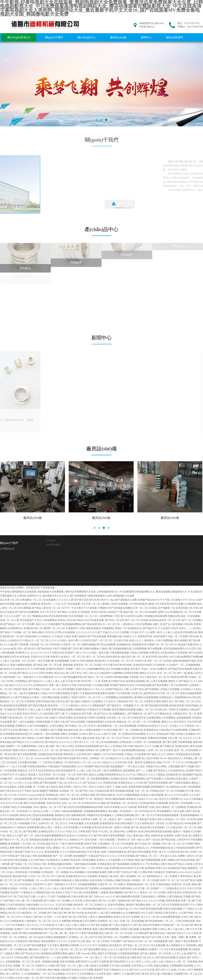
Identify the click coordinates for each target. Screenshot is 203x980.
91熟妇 (52, 966)
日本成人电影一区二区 (27, 978)
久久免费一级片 (154, 632)
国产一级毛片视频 (41, 661)
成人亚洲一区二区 (9, 600)
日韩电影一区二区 (99, 758)
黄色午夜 (67, 917)
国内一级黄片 (114, 974)
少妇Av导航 (178, 811)
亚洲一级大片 (159, 852)
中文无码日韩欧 (110, 730)
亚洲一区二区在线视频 (132, 921)
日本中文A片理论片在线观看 (60, 632)
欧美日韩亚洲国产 (124, 823)
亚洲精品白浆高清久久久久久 (153, 726)
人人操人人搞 (84, 771)
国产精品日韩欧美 (38, 706)
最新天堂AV (52, 844)
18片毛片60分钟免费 (113, 754)
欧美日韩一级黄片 (112, 827)
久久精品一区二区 (66, 775)
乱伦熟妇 (181, 958)
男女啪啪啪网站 (137, 779)
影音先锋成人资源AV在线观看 (90, 718)
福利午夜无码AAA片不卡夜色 (16, 791)
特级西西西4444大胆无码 (187, 697)
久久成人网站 (31, 783)
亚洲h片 (171, 754)
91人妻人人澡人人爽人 (67, 925)
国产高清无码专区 (60, 738)
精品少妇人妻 (61, 673)
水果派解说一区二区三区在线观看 (38, 600)
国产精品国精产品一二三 (43, 958)
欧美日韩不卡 (101, 600)
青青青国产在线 (146, 807)
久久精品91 (21, 775)
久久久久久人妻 (65, 600)
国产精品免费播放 (37, 945)
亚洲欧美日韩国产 (55, 669)
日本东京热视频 (126, 856)
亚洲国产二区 (21, 929)
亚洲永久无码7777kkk (67, 893)
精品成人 (33, 775)
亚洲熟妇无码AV (119, 779)
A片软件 (83, 734)
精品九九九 (144, 848)
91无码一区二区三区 (39, 876)
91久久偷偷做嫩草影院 (93, 669)
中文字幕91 (53, 945)
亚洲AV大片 (6, 897)
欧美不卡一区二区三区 (172, 880)
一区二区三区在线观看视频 (104, 742)
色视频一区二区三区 (24, 966)
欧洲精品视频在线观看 (60, 864)
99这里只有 (141, 661)
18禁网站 (161, 897)
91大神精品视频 (101, 685)
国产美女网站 (30, 832)
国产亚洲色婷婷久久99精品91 (35, 636)
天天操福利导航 (147, 803)
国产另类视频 (33, 819)
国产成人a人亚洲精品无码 (113, 746)
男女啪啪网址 (164, 811)
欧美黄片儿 (26, 811)
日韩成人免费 (7, 848)
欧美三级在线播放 (191, 787)
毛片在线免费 (158, 945)
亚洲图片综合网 (73, 929)
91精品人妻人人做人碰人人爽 (174, 929)
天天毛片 (22, 795)
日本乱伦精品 (91, 901)
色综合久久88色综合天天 (16, 669)
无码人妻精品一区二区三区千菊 (50, 807)
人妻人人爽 (82, 966)
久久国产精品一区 (188, 913)
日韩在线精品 (148, 897)
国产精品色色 (44, 649)
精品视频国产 (117, 767)
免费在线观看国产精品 (184, 661)
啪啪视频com (118, 913)
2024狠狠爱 (190, 604)
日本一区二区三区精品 (145, 608)
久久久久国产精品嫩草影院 (68, 677)
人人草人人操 (179, 953)
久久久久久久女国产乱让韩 (122, 848)
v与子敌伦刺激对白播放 (141, 604)
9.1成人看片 (104, 913)
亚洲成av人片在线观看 (108, 860)
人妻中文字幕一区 (111, 734)
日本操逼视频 (25, 807)
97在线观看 (181, 653)
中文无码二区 (105, 832)
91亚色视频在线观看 (96, 872)
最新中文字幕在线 (107, 953)
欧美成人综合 (65, 620)
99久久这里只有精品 (152, 913)
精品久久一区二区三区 (37, 640)
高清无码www (139, 966)
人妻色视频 (174, 767)
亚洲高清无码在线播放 (134, 734)
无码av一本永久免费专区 (154, 669)
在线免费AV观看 (149, 929)
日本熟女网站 (167, 653)
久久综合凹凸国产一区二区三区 (96, 640)
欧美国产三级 (72, 653)
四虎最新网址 (126, 697)
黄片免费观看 (155, 649)
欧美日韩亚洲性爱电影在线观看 (155, 832)
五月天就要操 (142, 823)
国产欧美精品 (140, 738)
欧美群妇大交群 (52, 771)
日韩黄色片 (159, 872)
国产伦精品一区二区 (146, 856)
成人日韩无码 (80, 917)
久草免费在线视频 (27, 762)
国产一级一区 (142, 815)
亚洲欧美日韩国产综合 (113, 681)
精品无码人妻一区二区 (133, 657)
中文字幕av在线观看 (120, 966)
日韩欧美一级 (25, 937)
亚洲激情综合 (15, 628)
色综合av (38, 811)
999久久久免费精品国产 (94, 706)
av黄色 (14, 933)
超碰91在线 (21, 604)
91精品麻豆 (167, 974)
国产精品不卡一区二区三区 (14, 840)
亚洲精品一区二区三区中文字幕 (85, 937)
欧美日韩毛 (152, 657)
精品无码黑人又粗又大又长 (73, 787)
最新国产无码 (101, 970)
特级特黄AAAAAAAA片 (179, 872)
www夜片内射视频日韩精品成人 (57, 880)
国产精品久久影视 (183, 864)
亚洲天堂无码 (174, 893)
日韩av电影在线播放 (90, 628)
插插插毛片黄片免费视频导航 (70, 815)
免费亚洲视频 (88, 645)
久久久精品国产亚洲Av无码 (147, 819)
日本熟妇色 (47, 872)
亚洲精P (136, 917)
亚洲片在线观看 (119, 604)
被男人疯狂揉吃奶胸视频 (106, 929)
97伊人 (34, 823)
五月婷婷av (186, 689)
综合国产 (15, 893)
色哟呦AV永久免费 (95, 750)
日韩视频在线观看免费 (155, 616)
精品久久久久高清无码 (115, 762)
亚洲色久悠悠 (88, 795)
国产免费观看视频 (151, 860)
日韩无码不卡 (40, 884)
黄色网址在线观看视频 (146, 697)
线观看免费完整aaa (37, 827)
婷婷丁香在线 (193, 811)
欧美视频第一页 (16, 844)
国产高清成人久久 (93, 783)
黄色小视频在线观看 (21, 665)
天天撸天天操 (58, 722)
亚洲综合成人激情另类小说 (132, 958)
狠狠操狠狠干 (61, 937)
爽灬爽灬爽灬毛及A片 (66, 933)
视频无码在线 (123, 880)
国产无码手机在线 (54, 929)
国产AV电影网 (101, 962)
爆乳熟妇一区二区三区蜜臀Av (34, 730)
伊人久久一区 (148, 917)
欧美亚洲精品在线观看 (123, 710)
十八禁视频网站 (110, 697)
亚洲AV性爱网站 (116, 905)
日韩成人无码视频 (170, 689)
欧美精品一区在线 (18, 888)
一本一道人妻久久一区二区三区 (100, 958)
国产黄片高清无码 (84, 600)
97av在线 (172, 970)
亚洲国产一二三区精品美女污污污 (168, 888)
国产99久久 (136, 970)
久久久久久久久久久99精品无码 (47, 653)
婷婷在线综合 (113, 657)
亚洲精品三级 (105, 876)
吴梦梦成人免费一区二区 (94, 819)
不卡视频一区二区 (21, 632)
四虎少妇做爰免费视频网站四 (50, 836)
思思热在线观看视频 (43, 815)
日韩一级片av (138, 840)
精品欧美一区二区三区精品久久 (90, 905)
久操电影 (134, 677)
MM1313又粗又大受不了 (102, 787)
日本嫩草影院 (133, 913)
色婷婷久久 (41, 966)
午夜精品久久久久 (119, 970)
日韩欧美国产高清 (88, 832)
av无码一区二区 (154, 750)
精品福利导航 (20, 876)
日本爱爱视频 (140, 649)
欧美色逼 (25, 657)
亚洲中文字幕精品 (178, 710)
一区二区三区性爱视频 (62, 689)
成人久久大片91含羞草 (176, 795)
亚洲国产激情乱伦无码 (122, 685)
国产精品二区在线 (67, 612)
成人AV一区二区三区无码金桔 (16, 884)
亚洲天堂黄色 (66, 718)
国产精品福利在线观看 (157, 706)
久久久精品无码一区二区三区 (181, 827)
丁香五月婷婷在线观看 (71, 844)
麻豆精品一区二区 (71, 909)
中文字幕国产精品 (130, 860)
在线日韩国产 (160, 636)
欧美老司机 (91, 913)
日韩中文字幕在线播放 (82, 661)
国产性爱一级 (89, 714)
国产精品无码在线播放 (139, 852)
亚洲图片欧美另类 (38, 909)
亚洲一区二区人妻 (9, 620)
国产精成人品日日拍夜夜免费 (88, 620)
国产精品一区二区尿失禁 (33, 970)
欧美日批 (97, 827)
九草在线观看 (91, 823)
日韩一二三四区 (52, 811)
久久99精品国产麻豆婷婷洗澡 (149, 933)
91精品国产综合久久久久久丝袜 (182, 933)
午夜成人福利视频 (139, 653)
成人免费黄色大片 (176, 945)
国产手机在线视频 (97, 636)
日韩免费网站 (50, 620)
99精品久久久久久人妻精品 (151, 775)
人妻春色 (104, 893)
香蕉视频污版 (114, 636)
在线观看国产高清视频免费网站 (65, 624)
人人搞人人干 (43, 897)
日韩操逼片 (64, 799)
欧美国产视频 (10, 750)
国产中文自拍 (10, 730)
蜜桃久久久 (167, 722)
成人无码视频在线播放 (118, 669)
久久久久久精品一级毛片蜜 (64, 640)
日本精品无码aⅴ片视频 (94, 803)
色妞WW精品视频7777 (175, 909)
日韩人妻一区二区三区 (173, 844)
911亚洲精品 (102, 945)
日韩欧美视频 (42, 722)
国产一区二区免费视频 (148, 722)
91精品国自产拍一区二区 (129, 701)
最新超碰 (68, 665)
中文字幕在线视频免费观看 (165, 815)
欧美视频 (8, 929)
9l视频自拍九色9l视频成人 (100, 815)
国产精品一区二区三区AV (136, 945)
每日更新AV (116, 945)
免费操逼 (87, 929)
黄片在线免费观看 (88, 893)
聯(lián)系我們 (174, 37)
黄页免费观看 (191, 941)
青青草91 (55, 657)
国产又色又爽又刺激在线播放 (83, 649)
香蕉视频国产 (158, 787)
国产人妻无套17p (159, 823)
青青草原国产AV (80, 799)
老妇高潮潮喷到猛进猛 (133, 750)
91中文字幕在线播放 (59, 693)
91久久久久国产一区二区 (17, 616)
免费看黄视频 (28, 746)
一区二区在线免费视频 (125, 726)
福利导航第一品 (12, 677)
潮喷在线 (33, 949)
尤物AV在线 (181, 836)
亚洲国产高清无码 (71, 860)
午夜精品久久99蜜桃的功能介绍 (38, 893)
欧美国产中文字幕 (134, 868)
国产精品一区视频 (65, 779)
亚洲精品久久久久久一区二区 (43, 750)
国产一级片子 (113, 750)
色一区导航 (39, 787)
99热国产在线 (20, 689)
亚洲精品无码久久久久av (51, 832)
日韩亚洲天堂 (139, 718)
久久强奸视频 (38, 669)
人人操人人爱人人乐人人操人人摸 (46, 888)
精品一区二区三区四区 (98, 941)
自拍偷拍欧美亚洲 (110, 888)
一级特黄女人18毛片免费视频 (136, 624)
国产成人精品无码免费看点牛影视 (151, 925)
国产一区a (49, 933)
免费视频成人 (120, 714)
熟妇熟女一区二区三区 (12, 701)
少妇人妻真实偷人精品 (138, 836)
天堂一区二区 (142, 791)
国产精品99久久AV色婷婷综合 (169, 771)
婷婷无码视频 (67, 962)
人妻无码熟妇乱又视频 (178, 897)
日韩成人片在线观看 (135, 754)
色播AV (122, 884)
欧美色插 (58, 754)
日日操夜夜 (159, 665)
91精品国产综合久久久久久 (103, 856)
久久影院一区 (139, 742)
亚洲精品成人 (166, 697)
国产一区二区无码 (95, 657)
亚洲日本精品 (42, 701)
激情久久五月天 (148, 673)
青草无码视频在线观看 (122, 791)
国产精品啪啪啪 (121, 864)
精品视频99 (188, 775)
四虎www (85, 925)
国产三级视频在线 (61, 897)
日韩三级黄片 (51, 718)
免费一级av (55, 685)
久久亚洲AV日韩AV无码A (172, 628)
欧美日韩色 (96, 880)
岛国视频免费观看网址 (95, 811)
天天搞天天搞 (121, 640)
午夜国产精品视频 (88, 933)
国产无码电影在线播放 (120, 608)
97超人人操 (34, 710)
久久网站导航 (145, 872)
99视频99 (103, 608)
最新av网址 (38, 632)
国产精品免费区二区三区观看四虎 (170, 685)
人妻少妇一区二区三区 (71, 949)
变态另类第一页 (47, 775)
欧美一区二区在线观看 (186, 750)
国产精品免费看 (92, 949)
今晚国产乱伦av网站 (156, 767)
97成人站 (62, 783)
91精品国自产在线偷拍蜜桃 (174, 730)
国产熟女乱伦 (28, 953)
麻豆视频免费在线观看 (128, 897)
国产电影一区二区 (66, 966)
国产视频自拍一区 (137, 714)
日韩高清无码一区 (192, 893)
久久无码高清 (47, 925)
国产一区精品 (125, 819)
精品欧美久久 (102, 661)
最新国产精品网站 (136, 905)
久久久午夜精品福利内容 (73, 852)
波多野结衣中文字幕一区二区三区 (161, 693)
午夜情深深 (21, 941)
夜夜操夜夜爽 (52, 852)
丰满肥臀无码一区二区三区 (188, 974)
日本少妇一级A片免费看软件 (107, 771)
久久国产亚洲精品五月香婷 (25, 697)
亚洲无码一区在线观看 (181, 803)
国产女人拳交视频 (173, 624)
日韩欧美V (132, 832)
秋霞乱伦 (22, 771)
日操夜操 (46, 819)
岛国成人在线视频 (99, 966)
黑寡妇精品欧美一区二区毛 (141, 884)
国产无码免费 (21, 645)
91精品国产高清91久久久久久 (28, 852)
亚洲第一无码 (73, 669)
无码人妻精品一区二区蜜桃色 (171, 807)
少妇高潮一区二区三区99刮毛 (45, 645)
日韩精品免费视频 (124, 815)
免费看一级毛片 (186, 856)
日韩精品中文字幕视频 (99, 710)
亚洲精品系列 (104, 864)
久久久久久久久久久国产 (89, 632)
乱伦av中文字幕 (14, 803)
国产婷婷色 (28, 738)
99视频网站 (108, 628)
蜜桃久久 (173, 681)
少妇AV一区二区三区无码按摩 (59, 868)
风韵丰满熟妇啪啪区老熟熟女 (120, 799)
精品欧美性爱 (177, 706)
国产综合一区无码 (114, 620)
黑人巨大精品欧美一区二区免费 (29, 913)
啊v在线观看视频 (60, 661)
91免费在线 (34, 604)
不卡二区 (139, 706)
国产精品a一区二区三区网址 (98, 677)
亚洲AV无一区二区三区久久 (53, 823)
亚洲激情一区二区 (136, 876)
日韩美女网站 (22, 958)
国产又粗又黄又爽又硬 (59, 913)
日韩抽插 (29, 701)
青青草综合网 (22, 848)
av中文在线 (76, 901)
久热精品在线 (102, 791)
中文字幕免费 (122, 693)
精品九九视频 (96, 775)
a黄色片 (112, 819)
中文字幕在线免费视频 (176, 949)
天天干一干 (169, 762)
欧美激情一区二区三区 (122, 661)
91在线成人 (168, 819)
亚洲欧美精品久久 (85, 689)
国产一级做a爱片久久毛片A (62, 884)
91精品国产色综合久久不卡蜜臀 (77, 970)
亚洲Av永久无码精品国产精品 (171, 868)
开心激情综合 (173, 787)
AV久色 (12, 795)
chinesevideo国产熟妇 (45, 758)
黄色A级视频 (181, 640)
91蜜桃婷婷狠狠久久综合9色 (101, 722)
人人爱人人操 (7, 661)
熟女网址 (164, 657)
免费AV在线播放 (69, 734)
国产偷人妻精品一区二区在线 (155, 953)
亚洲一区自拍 (35, 718)
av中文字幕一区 (141, 888)
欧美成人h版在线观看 (152, 795)
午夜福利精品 (36, 929)
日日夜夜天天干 (179, 600)
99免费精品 (21, 681)
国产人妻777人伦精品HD (68, 714)
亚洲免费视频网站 (190, 815)
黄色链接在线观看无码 (41, 840)
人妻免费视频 (105, 616)
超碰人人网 (74, 953)
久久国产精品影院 (15, 905)
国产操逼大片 (35, 681)
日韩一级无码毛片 (27, 649)
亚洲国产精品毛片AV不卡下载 (154, 600)
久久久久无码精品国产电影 (161, 734)
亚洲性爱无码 (117, 868)
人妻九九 (93, 917)
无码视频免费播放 (87, 884)
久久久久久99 (87, 945)
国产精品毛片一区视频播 (120, 706)
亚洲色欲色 (125, 742)
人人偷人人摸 (170, 632)
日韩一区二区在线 (35, 844)
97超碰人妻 (106, 649)
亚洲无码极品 (192, 706)
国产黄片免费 (170, 742)
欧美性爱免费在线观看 (102, 693)
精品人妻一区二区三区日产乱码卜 (114, 738)
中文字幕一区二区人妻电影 (96, 604)
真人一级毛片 (55, 827)
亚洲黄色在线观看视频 (87, 746)
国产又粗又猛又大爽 (26, 856)
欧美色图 (52, 799)
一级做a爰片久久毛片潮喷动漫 (37, 677)
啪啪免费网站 (106, 917)
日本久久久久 (75, 783)
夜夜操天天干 (77, 840)
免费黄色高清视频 (157, 738)
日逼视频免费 (160, 941)
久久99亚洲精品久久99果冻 (91, 974)
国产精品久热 (67, 750)
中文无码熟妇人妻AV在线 (159, 864)
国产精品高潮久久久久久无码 (125, 962)
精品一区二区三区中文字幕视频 (163, 905)
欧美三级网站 (168, 860)
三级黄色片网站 (12, 953)
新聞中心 (146, 37)
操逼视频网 (129, 771)
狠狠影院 (192, 868)
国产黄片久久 (61, 840)
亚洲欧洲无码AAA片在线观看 (81, 876)
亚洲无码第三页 (184, 608)
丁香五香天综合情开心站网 (128, 616)
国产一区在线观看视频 (20, 779)
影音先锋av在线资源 (19, 868)
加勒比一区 (121, 628)
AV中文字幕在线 (71, 819)
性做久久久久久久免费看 (116, 632)
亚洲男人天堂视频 (80, 693)
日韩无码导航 (84, 685)
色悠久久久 (135, 640)
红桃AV (23, 750)
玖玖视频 (72, 978)
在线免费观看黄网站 (97, 848)
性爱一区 (186, 901)
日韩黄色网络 (88, 860)
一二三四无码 (193, 628)
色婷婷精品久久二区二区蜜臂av (163, 876)
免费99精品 (126, 888)
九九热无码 (80, 754)
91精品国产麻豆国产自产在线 (146, 937)
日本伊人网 (187, 917)
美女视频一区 (115, 811)
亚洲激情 (169, 836)
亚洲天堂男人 (171, 913)
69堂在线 (188, 624)
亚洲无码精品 (163, 884)
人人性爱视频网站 (31, 974)
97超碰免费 (37, 901)
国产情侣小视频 (193, 880)
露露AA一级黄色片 (183, 832)
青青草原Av (186, 876)
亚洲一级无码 (135, 762)
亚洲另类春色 (173, 901)
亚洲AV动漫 (102, 868)
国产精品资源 (168, 840)
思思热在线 (21, 872)
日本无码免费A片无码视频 (77, 827)
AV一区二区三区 (111, 624)
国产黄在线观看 (48, 783)
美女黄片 (135, 669)
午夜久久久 (71, 832)
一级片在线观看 (106, 840)
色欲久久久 (41, 624)
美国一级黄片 (175, 941)
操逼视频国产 (80, 856)
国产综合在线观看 (106, 645)
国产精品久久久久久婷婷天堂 (28, 742)
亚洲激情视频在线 (122, 649)
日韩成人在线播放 (186, 734)
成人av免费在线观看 (90, 730)
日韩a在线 (194, 636)
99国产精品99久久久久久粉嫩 (143, 746)
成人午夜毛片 (13, 974)
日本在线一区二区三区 (118, 718)
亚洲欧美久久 (22, 653)
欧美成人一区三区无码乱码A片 (140, 811)
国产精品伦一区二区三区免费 (19, 624)
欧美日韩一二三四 (91, 681)
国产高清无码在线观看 (156, 783)
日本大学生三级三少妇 (81, 673)
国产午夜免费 (154, 779)
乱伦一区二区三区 (167, 673)
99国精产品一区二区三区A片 (162, 645)
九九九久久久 (190, 738)
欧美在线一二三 (57, 706)
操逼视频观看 (45, 856)
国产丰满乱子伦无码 (39, 689)
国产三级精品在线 (121, 901)
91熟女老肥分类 (80, 897)
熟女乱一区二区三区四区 (153, 893)
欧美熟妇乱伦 (135, 628)
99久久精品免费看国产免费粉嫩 (186, 657)
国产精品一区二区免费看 (116, 937)
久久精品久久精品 (61, 636)
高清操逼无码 (139, 645)
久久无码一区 (183, 819)
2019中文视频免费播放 (128, 795)
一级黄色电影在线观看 (84, 864)
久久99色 (138, 783)
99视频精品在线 (39, 616)
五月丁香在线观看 (71, 604)
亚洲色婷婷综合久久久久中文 (120, 775)
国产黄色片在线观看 (44, 779)
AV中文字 (71, 974)
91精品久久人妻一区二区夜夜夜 (181, 962)
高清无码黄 (91, 840)
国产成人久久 (81, 742)
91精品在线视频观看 (72, 811)
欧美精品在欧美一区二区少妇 (165, 620)
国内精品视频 (121, 677)
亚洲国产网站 (193, 844)
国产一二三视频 (144, 771)
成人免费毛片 (195, 836)
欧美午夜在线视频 (18, 860)
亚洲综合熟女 (182, 746)
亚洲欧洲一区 (60, 762)
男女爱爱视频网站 (100, 779)
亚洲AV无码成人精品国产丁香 (107, 612)
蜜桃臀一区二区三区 (54, 628)
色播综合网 (174, 616)
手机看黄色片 (53, 860)
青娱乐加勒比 (82, 880)
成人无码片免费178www (154, 758)
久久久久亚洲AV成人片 (120, 909)
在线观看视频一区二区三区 (20, 962)
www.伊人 (97, 762)
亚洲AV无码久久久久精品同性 (38, 714)
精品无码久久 (175, 758)
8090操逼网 (190, 823)
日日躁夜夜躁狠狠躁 (128, 953)
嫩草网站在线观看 (70, 945)
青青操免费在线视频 (139, 787)
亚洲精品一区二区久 (108, 921)
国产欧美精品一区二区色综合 (122, 803)
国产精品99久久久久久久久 (59, 742)
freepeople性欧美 (36, 795)
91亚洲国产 (117, 941)
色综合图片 (54, 909)
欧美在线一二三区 (51, 604)
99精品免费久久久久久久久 (40, 905)
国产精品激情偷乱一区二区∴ (160, 921)
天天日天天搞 (35, 771)
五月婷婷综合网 (175, 677)
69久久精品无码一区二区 (153, 677)
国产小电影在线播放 (179, 783)
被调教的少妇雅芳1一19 (150, 949)
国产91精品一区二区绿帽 (57, 901)
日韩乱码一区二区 (107, 884)
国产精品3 (5, 632)
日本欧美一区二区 (71, 645)
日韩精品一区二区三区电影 (145, 880)
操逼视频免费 (184, 718)
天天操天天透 (73, 681)
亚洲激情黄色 (107, 823)
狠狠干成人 (168, 701)
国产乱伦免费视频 (29, 612)
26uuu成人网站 (89, 953)
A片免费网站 (169, 718)
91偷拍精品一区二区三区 (38, 921)
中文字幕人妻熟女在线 (82, 738)
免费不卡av (164, 612)
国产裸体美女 (20, 710)
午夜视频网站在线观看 (181, 966)
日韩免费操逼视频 (119, 653)
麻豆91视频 (57, 730)
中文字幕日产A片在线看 (84, 608)
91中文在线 (148, 970)
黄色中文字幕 (69, 685)
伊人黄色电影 (38, 848)
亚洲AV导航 (91, 844)
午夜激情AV (72, 628)
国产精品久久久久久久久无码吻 (148, 901)
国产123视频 (187, 767)
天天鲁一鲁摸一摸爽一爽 (175, 937)
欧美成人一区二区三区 (73, 657)
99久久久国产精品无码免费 (161, 958)
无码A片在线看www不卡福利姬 (120, 807)
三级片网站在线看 (50, 697)
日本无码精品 (57, 726)
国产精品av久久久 (156, 754)
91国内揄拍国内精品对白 (94, 909)
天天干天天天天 (48, 612)
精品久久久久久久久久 (21, 685)
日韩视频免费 (154, 742)
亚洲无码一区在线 (181, 884)
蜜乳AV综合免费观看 (34, 803)
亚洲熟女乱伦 (125, 783)
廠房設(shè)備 (118, 37)
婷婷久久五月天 (122, 917)
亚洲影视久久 (137, 864)
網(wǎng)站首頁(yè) (19, 37)
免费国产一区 (13, 746)
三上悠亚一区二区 (48, 949)
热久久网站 (68, 746)
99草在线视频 (76, 823)
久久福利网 (128, 974)
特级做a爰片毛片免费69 (84, 921)
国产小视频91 (94, 754)
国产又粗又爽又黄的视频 (53, 978)
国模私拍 (20, 819)
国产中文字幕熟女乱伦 (160, 714)
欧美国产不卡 (187, 905)
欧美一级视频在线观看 (47, 962)
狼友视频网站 (117, 893)
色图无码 (154, 653)
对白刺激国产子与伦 (31, 620)
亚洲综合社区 (41, 685)
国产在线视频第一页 (28, 880)
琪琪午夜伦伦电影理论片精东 (73, 758)
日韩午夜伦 (82, 775)
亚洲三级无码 (142, 974)
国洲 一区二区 (23, 661)
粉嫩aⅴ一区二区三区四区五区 (152, 710)
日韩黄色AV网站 (152, 701)
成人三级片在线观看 (157, 681)
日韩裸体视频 (185, 742)
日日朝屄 (22, 909)
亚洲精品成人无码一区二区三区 (63, 795)
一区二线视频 (61, 872)
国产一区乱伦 (153, 840)
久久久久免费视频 (61, 921)
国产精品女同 (176, 823)
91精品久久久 (130, 636)
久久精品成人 (73, 706)
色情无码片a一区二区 (79, 762)
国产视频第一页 (166, 608)
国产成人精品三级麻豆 (78, 701)
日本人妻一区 (22, 901)
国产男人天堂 (86, 791)
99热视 (126, 827)
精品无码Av (76, 958)
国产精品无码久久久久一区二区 (17, 758)
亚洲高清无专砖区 (143, 665)
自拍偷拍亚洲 (45, 754)
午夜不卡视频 (60, 649)
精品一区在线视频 (190, 616)
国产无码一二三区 (85, 868)
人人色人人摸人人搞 (152, 962)
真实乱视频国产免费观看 (45, 791)
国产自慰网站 (92, 888)
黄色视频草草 (68, 771)
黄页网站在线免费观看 (30, 933)
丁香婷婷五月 (122, 840)
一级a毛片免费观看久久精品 (32, 693)
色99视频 (80, 750)
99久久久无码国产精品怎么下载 (112, 689)
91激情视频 (24, 823)
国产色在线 (78, 913)
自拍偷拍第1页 (174, 775)
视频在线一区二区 (126, 722)
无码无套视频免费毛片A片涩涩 (179, 649)
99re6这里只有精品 (43, 937)
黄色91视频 (53, 970)
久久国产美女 (137, 689)
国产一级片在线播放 (24, 722)
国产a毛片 (161, 970)
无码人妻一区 (175, 738)
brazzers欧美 (10, 649)
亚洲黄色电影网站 (37, 767)
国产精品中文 (150, 628)
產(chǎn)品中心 (87, 37)
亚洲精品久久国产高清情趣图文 (32, 726)
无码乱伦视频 (25, 787)
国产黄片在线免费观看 (25, 754)
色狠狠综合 (80, 710)
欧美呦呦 (150, 868)
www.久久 (110, 897)
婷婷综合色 (25, 815)
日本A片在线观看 (9, 815)
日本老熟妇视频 (143, 685)
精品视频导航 (105, 726)
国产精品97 (180, 722)
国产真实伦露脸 (99, 925)
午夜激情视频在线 (160, 848)
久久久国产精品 (37, 860)
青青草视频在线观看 (62, 710)
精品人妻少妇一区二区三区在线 (116, 933)
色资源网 (98, 978)
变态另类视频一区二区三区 (83, 616)
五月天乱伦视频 (64, 905)
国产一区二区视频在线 (131, 730)
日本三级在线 (58, 876)
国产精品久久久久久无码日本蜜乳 (35, 673)
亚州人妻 (155, 974)
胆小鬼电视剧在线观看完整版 (52, 953)
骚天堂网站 (63, 958)
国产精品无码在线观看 (180, 669)
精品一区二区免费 (178, 636)
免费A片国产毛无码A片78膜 (122, 872)
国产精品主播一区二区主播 (48, 665)
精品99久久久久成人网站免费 (125, 758)
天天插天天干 (137, 632)
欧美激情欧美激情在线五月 (18, 734)
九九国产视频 (42, 738)
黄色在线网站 (48, 941)
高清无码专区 (54, 803)
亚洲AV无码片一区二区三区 (86, 697)
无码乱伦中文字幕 (40, 657)
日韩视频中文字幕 (184, 791)
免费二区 (157, 624)
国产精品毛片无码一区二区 (138, 941)
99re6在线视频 (77, 872)
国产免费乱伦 (167, 746)
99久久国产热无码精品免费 (148, 909)
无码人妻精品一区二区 (58, 848)
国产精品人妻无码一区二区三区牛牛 (51, 608)
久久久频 (8, 645)
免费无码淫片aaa (84, 962)
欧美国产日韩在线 (74, 888)
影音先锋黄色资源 (58, 616)
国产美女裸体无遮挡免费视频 (109, 836)
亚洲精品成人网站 (153, 762)
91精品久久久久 (145, 799)
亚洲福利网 (162, 803)
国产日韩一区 (82, 779)
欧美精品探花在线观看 (188, 754)
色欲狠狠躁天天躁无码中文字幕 (30, 799)
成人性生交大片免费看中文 (168, 799)
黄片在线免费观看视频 (168, 917)
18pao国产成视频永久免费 (123, 600)
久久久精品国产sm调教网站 (109, 673)
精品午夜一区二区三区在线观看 (140, 612)
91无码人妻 (42, 746)
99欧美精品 (34, 941)
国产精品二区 (78, 848)
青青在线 (56, 819)
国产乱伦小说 (104, 714)
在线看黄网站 (154, 718)
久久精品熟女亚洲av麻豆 (175, 779)
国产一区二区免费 (62, 856)
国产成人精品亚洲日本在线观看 (148, 827)
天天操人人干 (176, 726)
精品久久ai (193, 909)
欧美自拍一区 (20, 718)
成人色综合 (52, 787)
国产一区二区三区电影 (137, 620)
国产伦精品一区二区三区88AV (81, 726)
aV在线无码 (173, 852)
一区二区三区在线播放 (53, 974)
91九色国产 (172, 665)
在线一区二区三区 (71, 803)
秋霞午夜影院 (79, 636)
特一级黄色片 (97, 799)
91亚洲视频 (34, 872)
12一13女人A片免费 (16, 767)
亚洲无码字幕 (145, 636)
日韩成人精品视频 (129, 929)
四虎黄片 (65, 697)
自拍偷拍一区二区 (69, 791)
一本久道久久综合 (135, 767)
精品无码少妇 (58, 701)
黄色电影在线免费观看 (15, 706)
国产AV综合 (141, 844)
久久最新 (46, 710)
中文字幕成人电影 (97, 852)
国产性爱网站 (152, 689)
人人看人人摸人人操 (54, 681)
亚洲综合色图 (131, 673)
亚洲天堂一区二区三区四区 (88, 665)
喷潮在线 (68, 754)
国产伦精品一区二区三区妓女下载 (29, 864)
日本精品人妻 (85, 978)
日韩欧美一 (39, 734)
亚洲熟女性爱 (110, 783)
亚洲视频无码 (123, 645)
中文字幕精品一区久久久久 (25, 925)
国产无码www (96, 897)
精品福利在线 (71, 730)
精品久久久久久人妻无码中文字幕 (119, 949)
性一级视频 (154, 844)
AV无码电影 (84, 612)
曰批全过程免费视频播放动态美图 (85, 807)
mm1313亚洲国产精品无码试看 (93, 767)
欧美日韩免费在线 (188, 632)
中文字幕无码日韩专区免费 (169, 604)
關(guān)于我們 (54, 37)
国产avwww (95, 734)
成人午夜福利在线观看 (183, 848)
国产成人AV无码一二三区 (48, 917)
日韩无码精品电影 (186, 921)
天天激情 (168, 750)
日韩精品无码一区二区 (184, 714)
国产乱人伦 (105, 901)
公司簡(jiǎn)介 (7, 543)
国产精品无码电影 (186, 860)
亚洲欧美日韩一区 (33, 628)
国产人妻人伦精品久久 (120, 925)
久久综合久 (109, 701)
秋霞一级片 (119, 876)
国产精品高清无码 (92, 624)
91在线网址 (97, 701)
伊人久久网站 (7, 978)
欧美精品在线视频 (135, 681)
